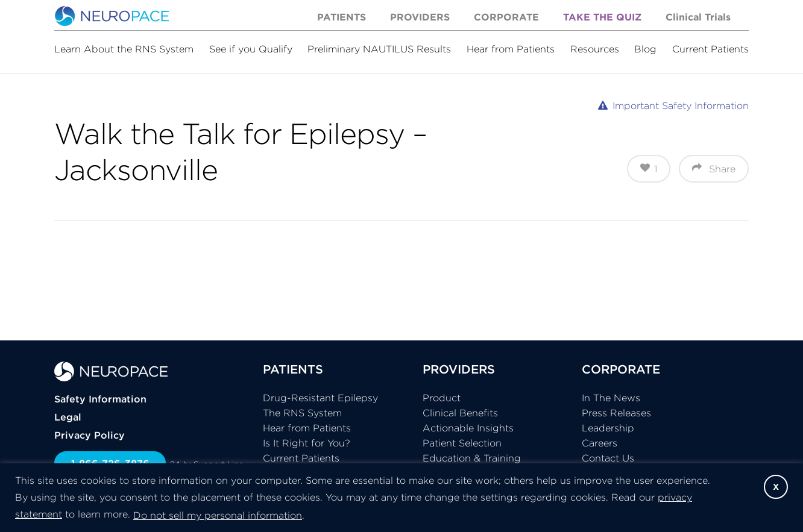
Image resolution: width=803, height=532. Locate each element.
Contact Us (608, 458)
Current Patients (710, 49)
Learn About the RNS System (124, 49)
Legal (68, 417)
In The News (611, 398)
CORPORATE (621, 369)
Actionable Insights (468, 428)
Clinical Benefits (460, 413)
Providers (420, 17)
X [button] (776, 487)
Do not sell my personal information (218, 515)
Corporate (506, 17)
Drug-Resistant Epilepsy (320, 398)
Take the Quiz (602, 17)
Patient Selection (462, 443)
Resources (595, 49)
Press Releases (616, 413)
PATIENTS (293, 369)
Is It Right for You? (307, 443)
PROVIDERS (459, 369)
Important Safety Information (681, 105)
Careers (600, 443)
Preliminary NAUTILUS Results (379, 49)
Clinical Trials (698, 17)
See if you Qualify (251, 49)
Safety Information (100, 399)
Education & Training (472, 458)
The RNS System (302, 413)
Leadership (608, 428)
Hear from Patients (511, 49)
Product (442, 398)
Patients (342, 17)
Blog (645, 49)
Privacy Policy (90, 435)
